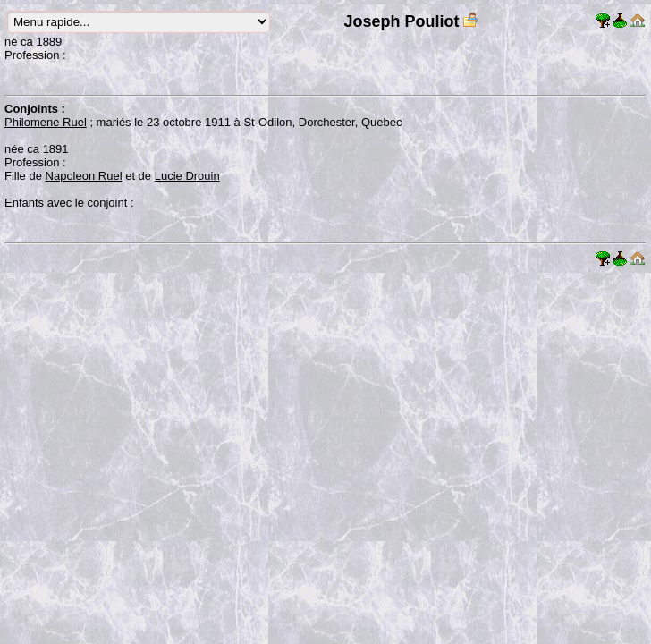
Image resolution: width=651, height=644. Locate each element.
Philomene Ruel (46, 122)
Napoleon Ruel (84, 176)
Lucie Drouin (187, 176)
